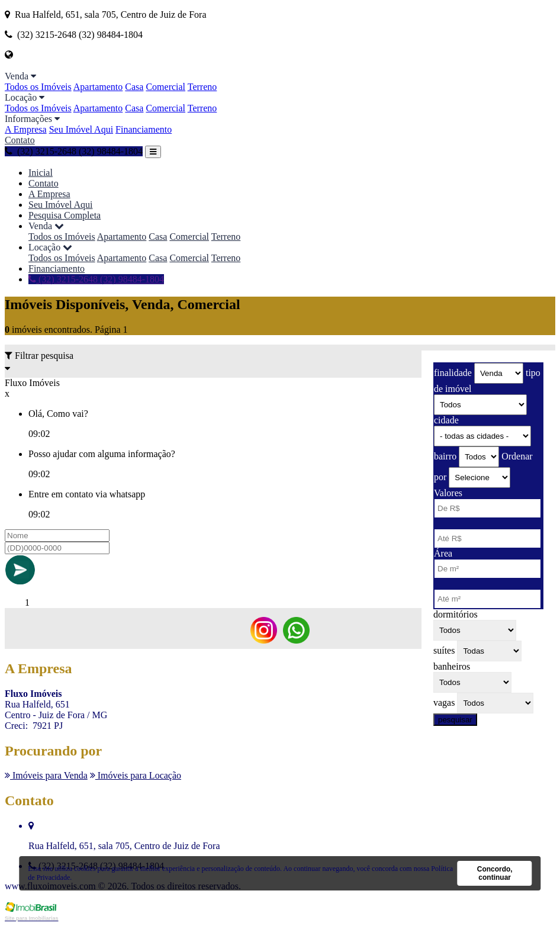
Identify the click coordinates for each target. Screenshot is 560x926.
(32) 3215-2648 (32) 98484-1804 (74, 151)
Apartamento (98, 87)
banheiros (452, 666)
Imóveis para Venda (46, 775)
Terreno (202, 87)
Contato (20, 140)
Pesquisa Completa (65, 215)
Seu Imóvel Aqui (81, 129)
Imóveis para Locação (136, 775)
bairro (445, 456)
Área (443, 553)
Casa (134, 87)
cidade (446, 420)
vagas (444, 702)
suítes (444, 650)
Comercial (165, 87)
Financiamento (144, 129)
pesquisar (455, 720)
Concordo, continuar (495, 873)
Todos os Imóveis (38, 87)
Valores (448, 493)
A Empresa (26, 129)
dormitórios (456, 614)
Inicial (41, 173)
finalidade (453, 373)
